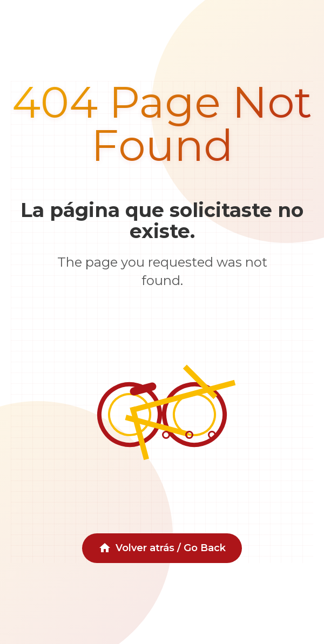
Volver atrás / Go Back (162, 548)
